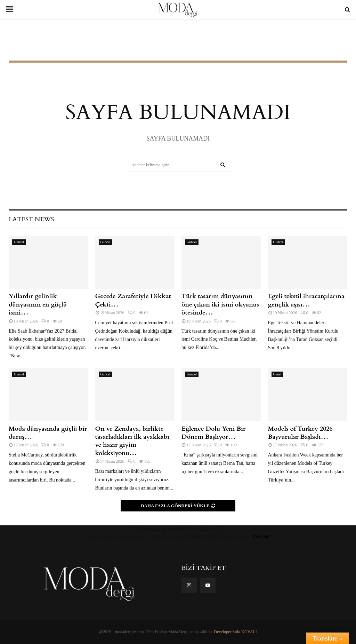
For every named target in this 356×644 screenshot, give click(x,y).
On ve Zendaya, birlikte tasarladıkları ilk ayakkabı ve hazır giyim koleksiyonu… (132, 441)
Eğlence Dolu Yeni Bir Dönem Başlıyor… (213, 433)
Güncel (19, 242)
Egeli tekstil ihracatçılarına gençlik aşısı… (306, 300)
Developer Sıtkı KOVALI (236, 632)
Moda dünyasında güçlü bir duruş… (48, 433)
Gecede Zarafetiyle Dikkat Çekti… (133, 300)
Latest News (31, 219)
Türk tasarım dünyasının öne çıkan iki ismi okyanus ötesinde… (220, 304)
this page (262, 536)
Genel (277, 374)
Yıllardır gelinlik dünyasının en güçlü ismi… (38, 304)
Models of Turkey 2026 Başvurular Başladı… (300, 433)
